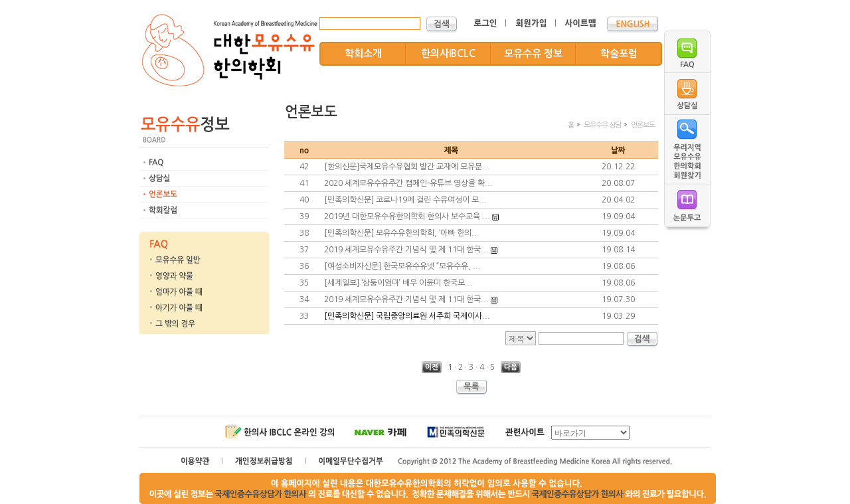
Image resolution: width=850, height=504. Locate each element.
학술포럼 (619, 53)
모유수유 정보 (533, 53)
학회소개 (363, 53)
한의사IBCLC (448, 53)
